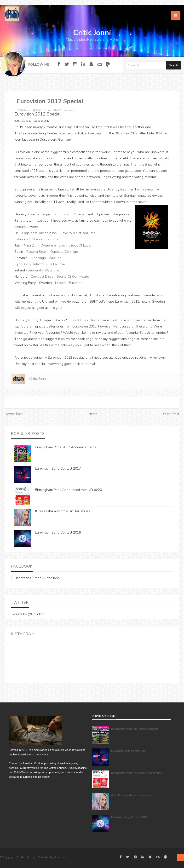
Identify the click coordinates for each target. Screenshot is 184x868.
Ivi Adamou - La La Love (47, 264)
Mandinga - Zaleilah (46, 258)
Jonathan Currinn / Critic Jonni (38, 578)
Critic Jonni (38, 379)
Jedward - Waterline (44, 270)
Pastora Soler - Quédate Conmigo (52, 252)
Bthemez (60, 857)
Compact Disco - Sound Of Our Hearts (60, 277)
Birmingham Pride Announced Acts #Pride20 (68, 490)
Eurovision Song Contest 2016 (58, 532)
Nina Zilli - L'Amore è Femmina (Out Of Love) (58, 245)
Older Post (171, 414)
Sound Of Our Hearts (83, 320)
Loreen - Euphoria (69, 283)
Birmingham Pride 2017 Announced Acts (66, 447)
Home (93, 414)
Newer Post (14, 414)
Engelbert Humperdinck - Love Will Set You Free (59, 233)
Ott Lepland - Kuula (44, 239)
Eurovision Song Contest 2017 (58, 468)
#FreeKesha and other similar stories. (63, 511)
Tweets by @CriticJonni (29, 614)
